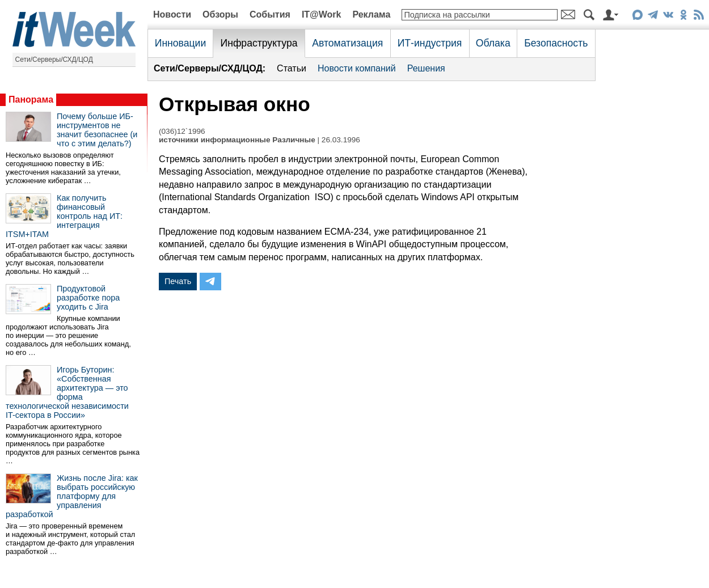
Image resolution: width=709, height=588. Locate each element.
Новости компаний (357, 68)
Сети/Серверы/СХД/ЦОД (54, 60)
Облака (493, 43)
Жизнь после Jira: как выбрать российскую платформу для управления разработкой (72, 496)
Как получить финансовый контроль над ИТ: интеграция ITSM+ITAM (64, 216)
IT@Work (322, 14)
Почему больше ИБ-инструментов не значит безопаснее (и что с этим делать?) (97, 130)
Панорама (31, 100)
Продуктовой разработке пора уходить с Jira (88, 298)
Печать (178, 281)
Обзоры (220, 14)
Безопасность (556, 43)
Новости (172, 14)
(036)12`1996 (182, 131)
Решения (426, 68)
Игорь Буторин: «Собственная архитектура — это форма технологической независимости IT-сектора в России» (67, 392)
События (270, 14)
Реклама (371, 14)
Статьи (292, 68)
